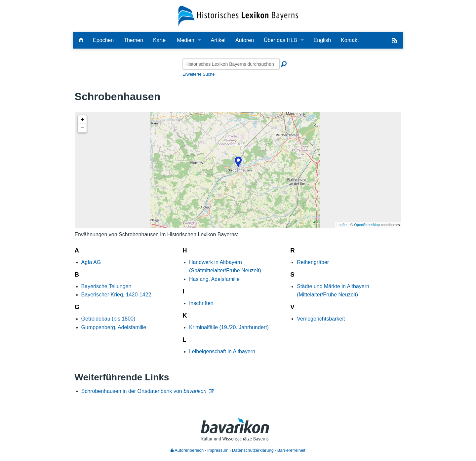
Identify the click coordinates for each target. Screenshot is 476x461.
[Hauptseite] (81, 40)
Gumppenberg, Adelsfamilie (114, 327)
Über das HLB (280, 40)
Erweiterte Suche (198, 74)
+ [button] (82, 120)
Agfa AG (91, 262)
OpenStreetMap (367, 225)
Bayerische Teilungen (106, 286)
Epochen (103, 40)
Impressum (218, 450)
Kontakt (350, 40)
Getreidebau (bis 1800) (108, 319)
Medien (185, 40)
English (322, 40)
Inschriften (201, 303)
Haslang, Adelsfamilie (214, 279)
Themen (133, 40)
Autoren (245, 40)
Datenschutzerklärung (253, 450)
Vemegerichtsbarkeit (321, 319)
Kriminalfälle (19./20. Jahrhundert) (229, 327)
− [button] (82, 128)
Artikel (218, 40)
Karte (159, 40)
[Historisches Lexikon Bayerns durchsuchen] (231, 64)
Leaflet (342, 225)
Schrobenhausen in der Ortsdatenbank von (144, 391)
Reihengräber (313, 262)
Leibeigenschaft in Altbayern (222, 351)
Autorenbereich (187, 450)
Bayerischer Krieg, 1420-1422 (116, 295)
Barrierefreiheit (291, 450)
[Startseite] (238, 15)
